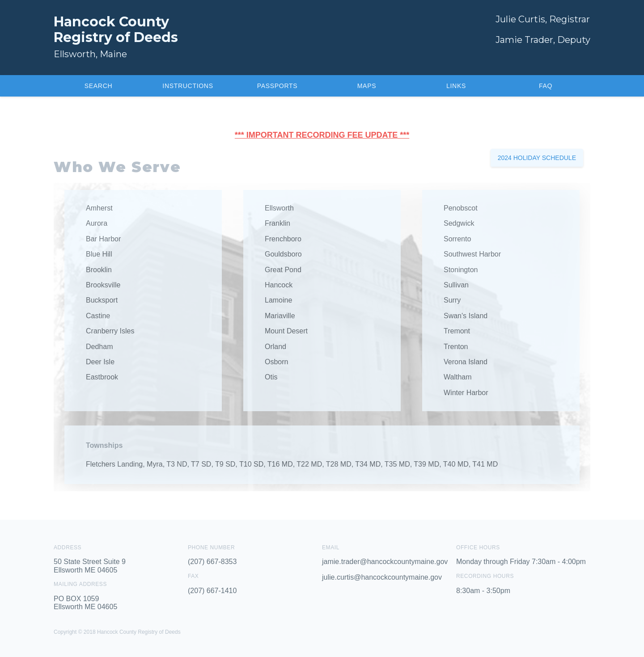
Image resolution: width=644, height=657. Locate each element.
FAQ (546, 86)
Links (456, 86)
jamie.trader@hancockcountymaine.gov (385, 562)
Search (99, 86)
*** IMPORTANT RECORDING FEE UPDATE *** (322, 135)
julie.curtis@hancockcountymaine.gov (382, 577)
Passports (278, 86)
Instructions (188, 86)
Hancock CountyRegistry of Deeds (116, 29)
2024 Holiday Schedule (537, 158)
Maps (367, 86)
